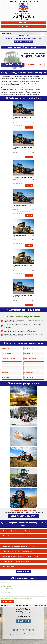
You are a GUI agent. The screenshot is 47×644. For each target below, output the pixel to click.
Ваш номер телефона (6, 586)
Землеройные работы (29, 368)
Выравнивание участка (30, 358)
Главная (3, 605)
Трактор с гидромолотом (8, 358)
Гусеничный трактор (29, 353)
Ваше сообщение (5, 590)
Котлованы (5, 373)
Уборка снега (6, 349)
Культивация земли (29, 373)
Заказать (29, 127)
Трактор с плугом (29, 349)
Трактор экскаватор (7, 368)
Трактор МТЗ (5, 363)
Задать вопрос (29, 42)
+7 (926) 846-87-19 (23, 17)
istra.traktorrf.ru (7, 33)
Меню (43, 33)
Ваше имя (3, 582)
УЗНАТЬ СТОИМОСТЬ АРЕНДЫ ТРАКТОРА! (24, 516)
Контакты (32, 605)
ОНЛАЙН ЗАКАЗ (35, 65)
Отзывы (27, 605)
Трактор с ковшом (29, 378)
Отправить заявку (7, 601)
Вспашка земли (6, 378)
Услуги (24, 605)
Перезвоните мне (24, 23)
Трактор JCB (27, 363)
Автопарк (7, 605)
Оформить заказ (24, 27)
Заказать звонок (19, 42)
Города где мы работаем (40, 605)
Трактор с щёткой (7, 353)
